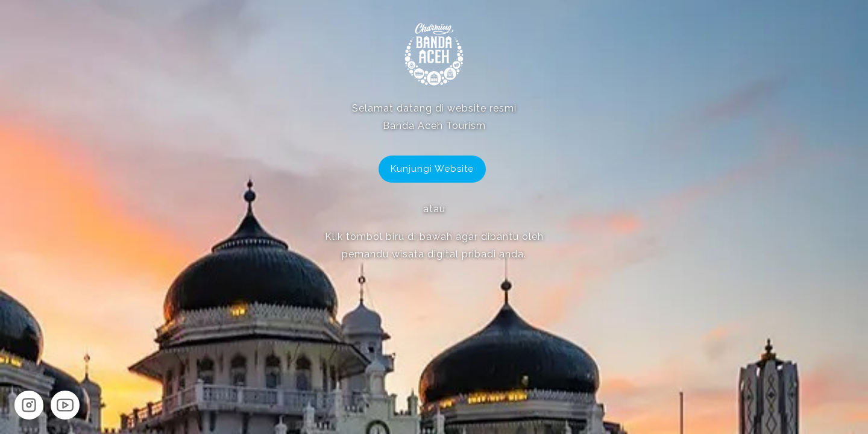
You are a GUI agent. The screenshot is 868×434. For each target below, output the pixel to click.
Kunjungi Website (432, 169)
